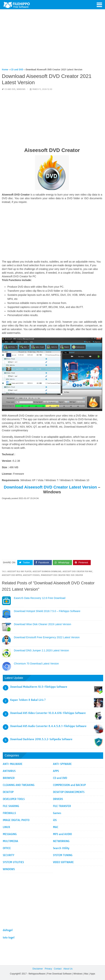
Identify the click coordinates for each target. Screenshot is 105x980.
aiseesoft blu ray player (19, 572)
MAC (56, 827)
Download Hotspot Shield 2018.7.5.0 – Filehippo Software (47, 611)
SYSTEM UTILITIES (13, 862)
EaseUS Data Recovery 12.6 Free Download (40, 598)
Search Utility (61, 848)
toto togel (9, 938)
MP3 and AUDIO (62, 834)
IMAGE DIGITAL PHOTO (16, 820)
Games (57, 813)
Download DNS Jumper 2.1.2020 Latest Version (41, 650)
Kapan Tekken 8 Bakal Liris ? (28, 700)
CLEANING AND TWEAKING (19, 785)
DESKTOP (8, 792)
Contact (58, 969)
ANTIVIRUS (9, 771)
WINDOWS (21, 89)
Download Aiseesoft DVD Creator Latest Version (50, 487)
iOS (55, 820)
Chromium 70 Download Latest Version (36, 664)
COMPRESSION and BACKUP (69, 785)
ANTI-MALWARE (13, 764)
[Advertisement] (52, 40)
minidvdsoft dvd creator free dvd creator (62, 575)
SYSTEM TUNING (63, 855)
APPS (56, 771)
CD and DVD (10, 89)
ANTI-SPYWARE (62, 764)
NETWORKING (61, 841)
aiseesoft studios (31, 575)
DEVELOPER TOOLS (14, 799)
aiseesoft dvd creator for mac (77, 572)
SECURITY (9, 855)
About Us (68, 969)
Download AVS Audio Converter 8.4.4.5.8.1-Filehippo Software (48, 726)
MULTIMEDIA (10, 841)
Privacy (48, 969)
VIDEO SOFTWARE (63, 862)
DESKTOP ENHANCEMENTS (69, 792)
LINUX (6, 827)
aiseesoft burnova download (47, 572)
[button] (99, 4)
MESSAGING (10, 834)
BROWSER (9, 778)
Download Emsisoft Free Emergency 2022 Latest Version (47, 637)
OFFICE (7, 848)
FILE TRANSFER (62, 806)
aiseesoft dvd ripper (12, 575)
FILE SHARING (11, 806)
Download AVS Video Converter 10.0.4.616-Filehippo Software (48, 713)
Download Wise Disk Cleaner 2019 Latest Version (42, 624)
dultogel (8, 930)
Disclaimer (38, 969)
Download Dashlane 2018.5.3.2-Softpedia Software (41, 739)
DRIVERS (58, 799)
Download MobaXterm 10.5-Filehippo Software (39, 687)
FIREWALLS (9, 813)
